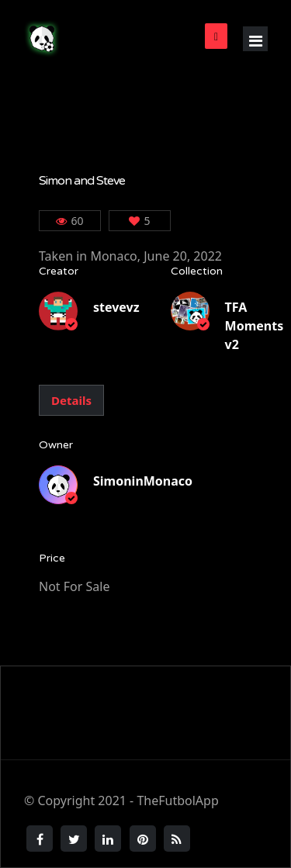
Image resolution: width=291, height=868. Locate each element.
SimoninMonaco (143, 481)
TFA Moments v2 (255, 326)
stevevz (116, 307)
